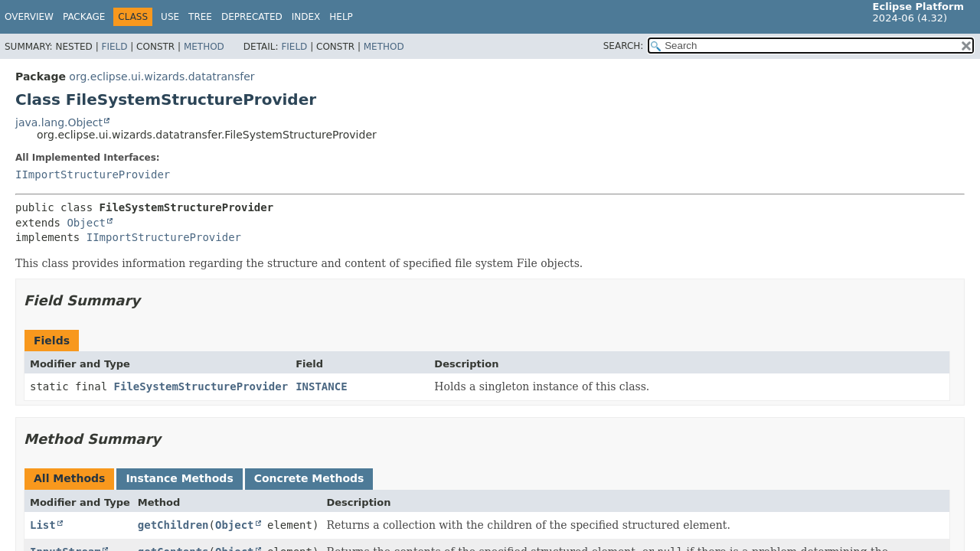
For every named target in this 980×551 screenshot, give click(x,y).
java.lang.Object (59, 122)
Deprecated (252, 17)
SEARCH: (624, 46)
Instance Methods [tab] (179, 478)
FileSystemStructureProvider (201, 386)
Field (114, 47)
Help (341, 17)
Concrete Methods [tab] (309, 478)
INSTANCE (321, 386)
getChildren (173, 525)
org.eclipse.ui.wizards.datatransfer (162, 77)
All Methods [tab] (69, 478)
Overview (29, 17)
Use (170, 17)
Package (84, 17)
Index (306, 17)
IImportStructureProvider (93, 174)
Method (204, 47)
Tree (200, 17)
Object (86, 223)
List (43, 525)
